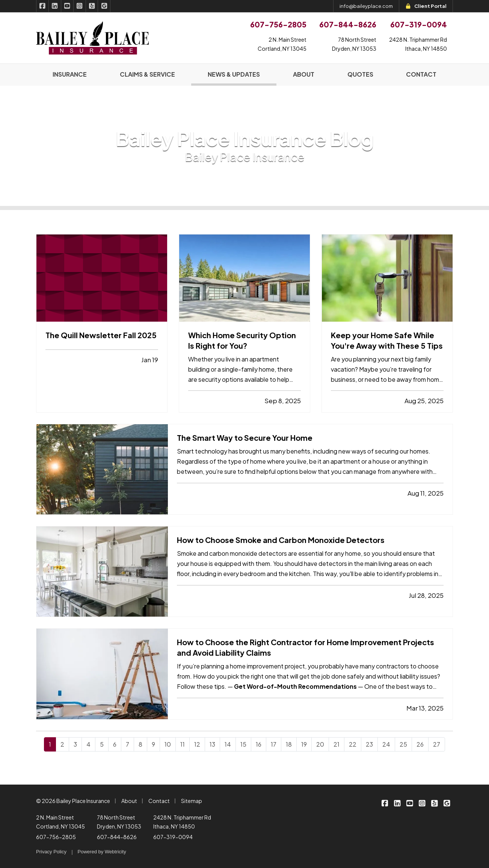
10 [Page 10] (168, 744)
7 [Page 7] (128, 744)
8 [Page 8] (140, 744)
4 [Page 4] (88, 744)
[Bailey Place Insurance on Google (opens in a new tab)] (104, 6)
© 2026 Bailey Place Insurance (73, 801)
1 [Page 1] (50, 744)
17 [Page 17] (274, 744)
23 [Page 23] (369, 744)
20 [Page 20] (320, 744)
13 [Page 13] (212, 744)
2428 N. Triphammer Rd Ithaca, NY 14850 (182, 822)
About (129, 801)
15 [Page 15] (243, 744)
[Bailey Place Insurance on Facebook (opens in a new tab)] (42, 6)
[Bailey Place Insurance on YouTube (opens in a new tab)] (67, 6)
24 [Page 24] (386, 744)
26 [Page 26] (420, 744)
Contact (159, 801)
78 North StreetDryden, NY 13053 (354, 44)
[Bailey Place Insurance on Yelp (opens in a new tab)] (92, 6)
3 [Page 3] (75, 744)
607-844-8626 (117, 837)
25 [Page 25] (403, 744)
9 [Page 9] (153, 744)
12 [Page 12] (197, 744)
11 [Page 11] (183, 744)
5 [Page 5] (102, 744)
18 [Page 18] (289, 744)
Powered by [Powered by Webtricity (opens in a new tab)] (102, 852)
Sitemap (192, 801)
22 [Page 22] (353, 744)
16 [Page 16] (259, 744)
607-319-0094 (173, 837)
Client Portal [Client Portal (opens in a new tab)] (426, 6)
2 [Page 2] (62, 744)
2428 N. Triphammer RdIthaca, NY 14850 (418, 44)
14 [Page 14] (228, 744)
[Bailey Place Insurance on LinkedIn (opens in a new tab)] (55, 6)
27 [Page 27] (437, 744)
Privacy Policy (51, 852)
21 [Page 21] (337, 744)
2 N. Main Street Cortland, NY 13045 (60, 822)
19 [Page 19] (304, 744)
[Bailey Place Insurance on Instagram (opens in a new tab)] (80, 6)
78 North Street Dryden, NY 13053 (119, 822)
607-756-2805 (56, 837)
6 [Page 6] (115, 744)
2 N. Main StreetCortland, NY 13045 (282, 44)
